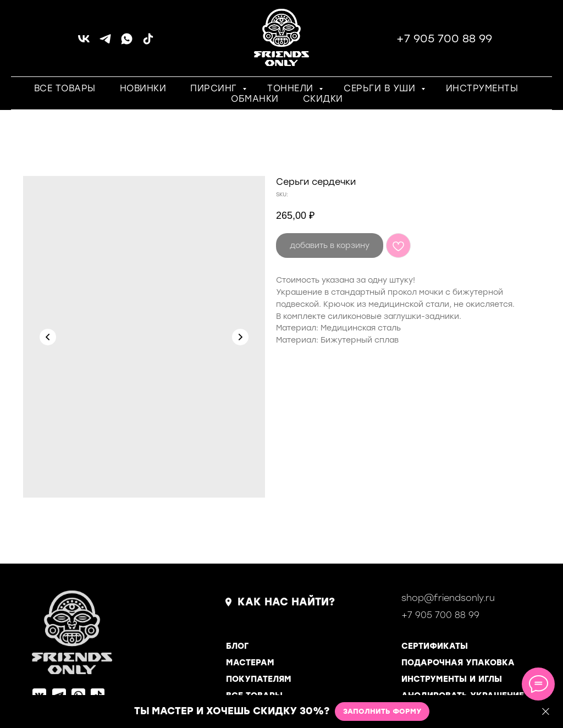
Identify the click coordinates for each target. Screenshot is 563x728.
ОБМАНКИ (255, 99)
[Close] (546, 712)
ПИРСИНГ (215, 88)
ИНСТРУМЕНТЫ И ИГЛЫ (452, 679)
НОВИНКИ (143, 88)
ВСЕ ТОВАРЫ (65, 88)
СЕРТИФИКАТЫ (435, 646)
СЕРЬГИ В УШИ (381, 88)
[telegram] (105, 43)
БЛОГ (237, 646)
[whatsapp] (127, 43)
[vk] (84, 43)
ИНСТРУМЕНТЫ (482, 88)
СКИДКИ (323, 99)
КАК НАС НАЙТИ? (286, 602)
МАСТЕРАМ (250, 663)
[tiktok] (148, 43)
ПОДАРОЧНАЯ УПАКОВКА (458, 663)
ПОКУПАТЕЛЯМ (259, 679)
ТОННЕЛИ (292, 88)
